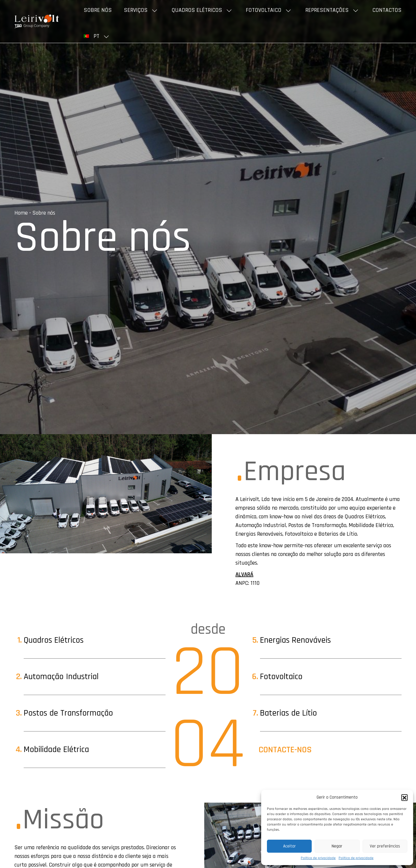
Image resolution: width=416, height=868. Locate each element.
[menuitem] (97, 36)
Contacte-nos (285, 750)
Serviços (136, 10)
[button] (404, 797)
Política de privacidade (318, 858)
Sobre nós (98, 10)
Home (21, 213)
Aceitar (289, 846)
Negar (337, 846)
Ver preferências (385, 846)
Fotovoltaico (264, 10)
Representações (327, 10)
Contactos (387, 10)
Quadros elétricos (197, 10)
